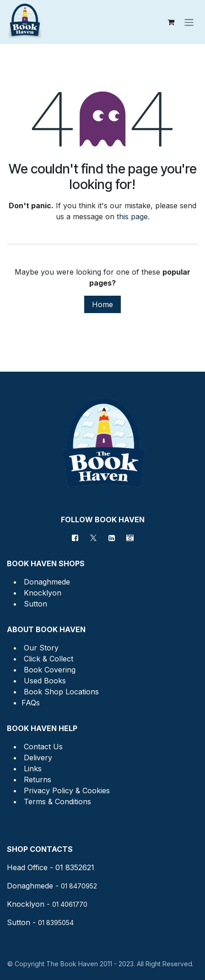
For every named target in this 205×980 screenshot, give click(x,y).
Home (102, 304)
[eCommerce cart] (171, 22)
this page (132, 217)
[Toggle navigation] (189, 22)
